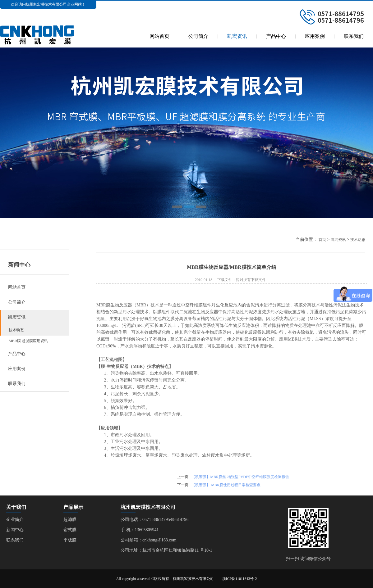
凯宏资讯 (237, 36)
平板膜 (70, 540)
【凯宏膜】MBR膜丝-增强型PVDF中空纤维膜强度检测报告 (240, 477)
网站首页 (159, 36)
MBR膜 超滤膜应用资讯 (26, 341)
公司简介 (198, 36)
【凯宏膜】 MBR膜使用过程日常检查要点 (226, 485)
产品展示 (73, 507)
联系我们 (354, 36)
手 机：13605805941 (140, 530)
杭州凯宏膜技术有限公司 (148, 507)
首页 (322, 240)
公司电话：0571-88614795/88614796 (155, 520)
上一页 (183, 477)
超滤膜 (70, 520)
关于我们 (16, 507)
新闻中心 (15, 530)
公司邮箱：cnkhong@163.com (149, 540)
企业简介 (15, 520)
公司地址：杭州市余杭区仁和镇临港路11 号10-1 (166, 550)
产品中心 (276, 36)
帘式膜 (70, 530)
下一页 (183, 485)
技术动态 (14, 330)
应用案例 (315, 36)
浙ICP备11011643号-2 (240, 579)
